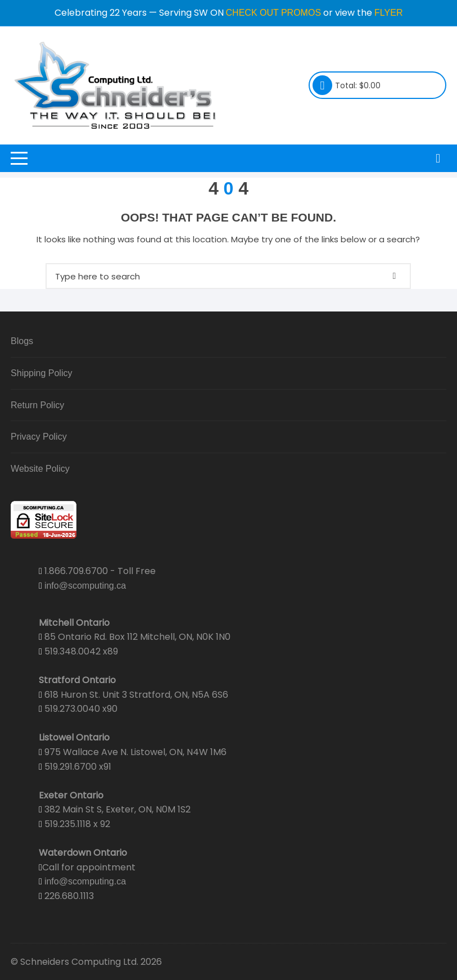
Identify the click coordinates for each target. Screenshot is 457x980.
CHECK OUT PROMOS (274, 13)
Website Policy (40, 469)
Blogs (22, 341)
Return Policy (37, 405)
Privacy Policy (39, 437)
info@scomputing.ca (85, 586)
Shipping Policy (41, 373)
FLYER (388, 13)
